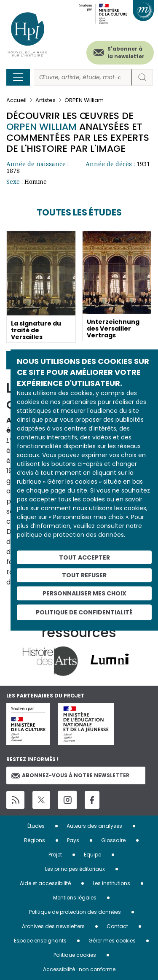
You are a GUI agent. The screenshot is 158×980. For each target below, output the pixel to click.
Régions (35, 840)
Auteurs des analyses (94, 826)
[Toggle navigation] (18, 77)
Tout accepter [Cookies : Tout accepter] (84, 557)
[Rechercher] (83, 77)
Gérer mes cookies (112, 941)
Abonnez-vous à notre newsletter (70, 775)
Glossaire (113, 840)
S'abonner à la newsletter (126, 52)
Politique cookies (75, 955)
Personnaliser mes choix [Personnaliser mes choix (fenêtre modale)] (84, 593)
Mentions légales (75, 898)
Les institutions (111, 883)
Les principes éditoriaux (75, 869)
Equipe (92, 855)
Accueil (16, 100)
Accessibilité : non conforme (79, 969)
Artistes (46, 100)
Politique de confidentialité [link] (84, 612)
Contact (117, 926)
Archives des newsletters (53, 926)
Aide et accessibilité (45, 883)
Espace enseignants (40, 941)
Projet (55, 855)
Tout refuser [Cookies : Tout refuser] (84, 575)
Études (36, 826)
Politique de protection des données (75, 912)
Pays (73, 840)
